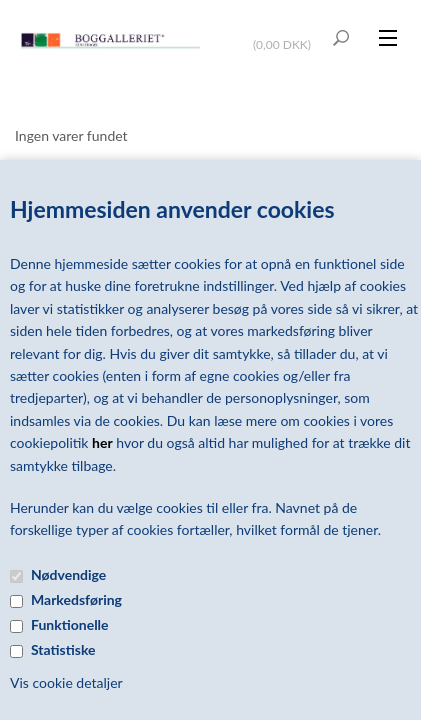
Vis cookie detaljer (66, 682)
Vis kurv (284, 31)
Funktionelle (70, 624)
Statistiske (63, 649)
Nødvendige (68, 574)
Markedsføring (76, 599)
